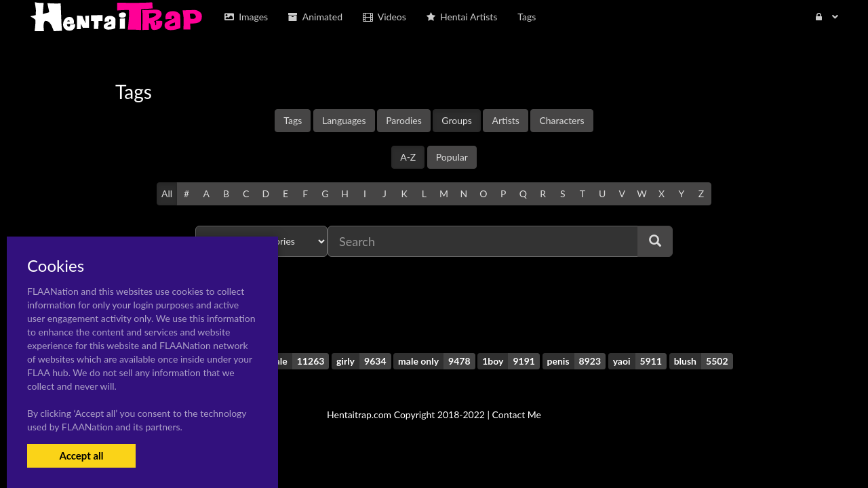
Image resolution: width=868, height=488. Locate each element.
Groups (457, 120)
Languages (344, 120)
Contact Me (517, 414)
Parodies (404, 120)
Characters (561, 120)
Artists (505, 120)
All (167, 194)
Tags (293, 120)
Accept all (81, 455)
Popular (452, 157)
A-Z (408, 157)
